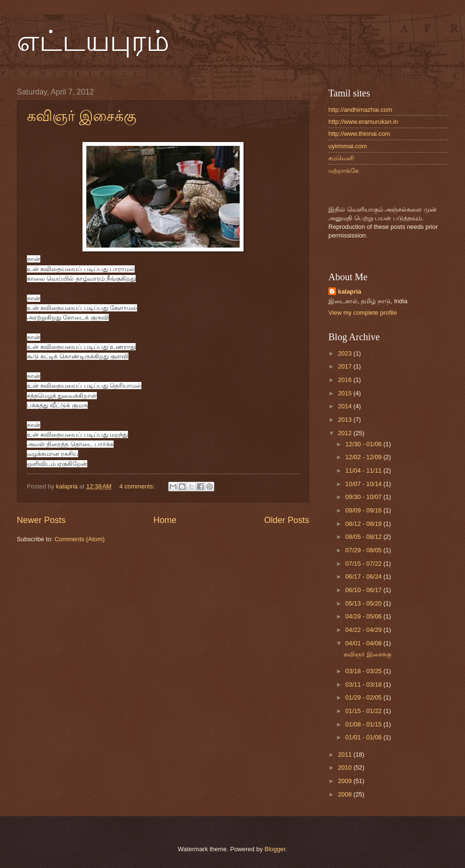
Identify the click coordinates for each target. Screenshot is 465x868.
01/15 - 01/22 (364, 711)
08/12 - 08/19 (364, 524)
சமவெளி (341, 158)
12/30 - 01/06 (364, 444)
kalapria (350, 291)
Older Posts (287, 520)
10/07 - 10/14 (364, 484)
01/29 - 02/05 (364, 697)
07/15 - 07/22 (364, 564)
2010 (346, 767)
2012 (346, 433)
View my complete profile (363, 313)
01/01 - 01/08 (364, 737)
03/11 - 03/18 (364, 684)
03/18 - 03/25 (364, 671)
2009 (346, 781)
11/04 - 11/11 (364, 470)
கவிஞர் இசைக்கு (81, 116)
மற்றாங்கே (343, 171)
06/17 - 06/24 (364, 577)
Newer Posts (41, 520)
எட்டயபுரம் (93, 41)
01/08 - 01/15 (364, 724)
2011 (346, 755)
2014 (346, 406)
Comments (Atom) (80, 539)
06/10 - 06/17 (364, 590)
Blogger (275, 849)
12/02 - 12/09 (364, 457)
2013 (346, 420)
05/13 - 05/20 (364, 603)
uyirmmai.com (348, 146)
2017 (346, 366)
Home (165, 520)
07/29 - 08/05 (364, 550)
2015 (346, 393)
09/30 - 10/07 (364, 497)
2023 (346, 353)
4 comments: (138, 486)
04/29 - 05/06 (364, 616)
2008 (346, 794)
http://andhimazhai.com (360, 110)
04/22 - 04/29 (364, 630)
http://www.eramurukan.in (363, 122)
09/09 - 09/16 (364, 510)
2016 (346, 380)
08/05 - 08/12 (364, 537)
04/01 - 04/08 (364, 643)
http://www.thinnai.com (359, 134)
